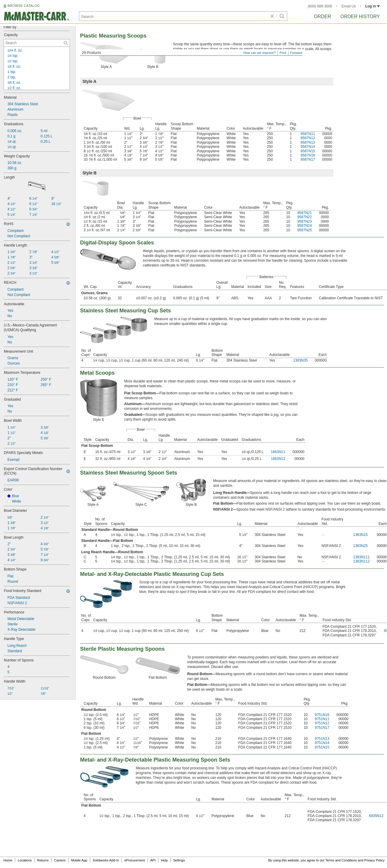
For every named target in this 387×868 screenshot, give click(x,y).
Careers (60, 860)
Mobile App (79, 860)
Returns (43, 860)
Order (322, 17)
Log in (373, 6)
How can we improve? (260, 53)
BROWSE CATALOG (24, 6)
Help (164, 860)
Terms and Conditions (341, 860)
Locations (25, 860)
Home (8, 860)
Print (283, 53)
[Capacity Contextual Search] (37, 43)
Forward (296, 53)
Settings (179, 860)
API (153, 860)
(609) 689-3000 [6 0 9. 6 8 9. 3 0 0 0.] (320, 6)
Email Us (349, 6)
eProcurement (135, 860)
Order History (360, 17)
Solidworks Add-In (106, 860)
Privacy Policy (374, 860)
